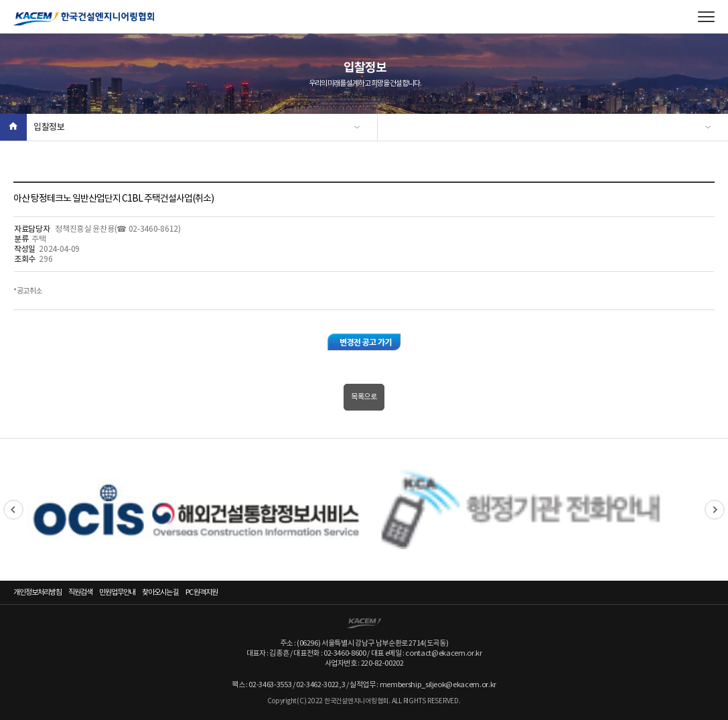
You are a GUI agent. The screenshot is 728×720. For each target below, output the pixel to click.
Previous (13, 510)
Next (715, 510)
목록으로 (364, 397)
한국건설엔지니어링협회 (84, 19)
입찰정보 (49, 127)
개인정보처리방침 (38, 592)
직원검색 (80, 592)
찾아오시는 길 (160, 592)
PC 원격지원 (202, 592)
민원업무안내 (117, 592)
